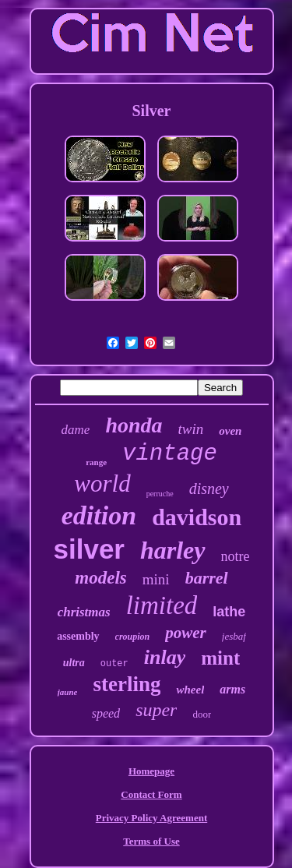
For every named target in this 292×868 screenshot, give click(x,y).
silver (89, 549)
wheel (190, 690)
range (96, 462)
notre (236, 556)
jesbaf (234, 636)
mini (156, 579)
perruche (160, 494)
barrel (207, 578)
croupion (133, 637)
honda (134, 425)
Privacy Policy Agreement (151, 818)
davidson (197, 517)
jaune (68, 692)
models (100, 578)
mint (220, 658)
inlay (165, 657)
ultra (74, 663)
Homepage (151, 771)
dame (76, 430)
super (156, 710)
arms (232, 689)
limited (162, 605)
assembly (78, 636)
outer (114, 664)
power (186, 633)
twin (191, 429)
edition (99, 515)
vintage (170, 454)
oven (230, 431)
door (202, 714)
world (102, 483)
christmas (84, 612)
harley (173, 550)
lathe (229, 612)
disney (209, 489)
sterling (127, 684)
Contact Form (151, 794)
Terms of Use (151, 841)
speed (106, 713)
